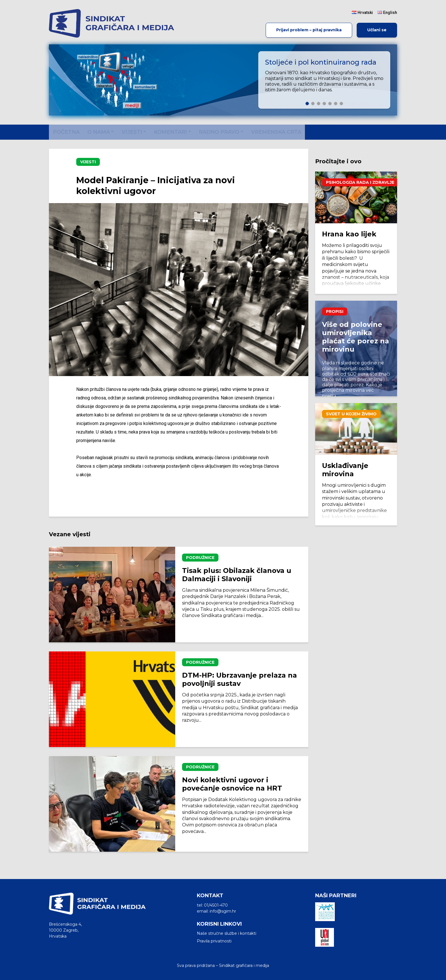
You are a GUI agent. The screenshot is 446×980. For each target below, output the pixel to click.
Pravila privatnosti (214, 941)
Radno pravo (219, 132)
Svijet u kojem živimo (351, 414)
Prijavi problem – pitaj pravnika (309, 30)
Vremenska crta (276, 132)
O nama (99, 132)
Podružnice (200, 558)
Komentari (170, 132)
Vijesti (132, 132)
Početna (66, 132)
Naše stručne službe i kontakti (227, 933)
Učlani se (377, 30)
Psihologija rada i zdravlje (360, 182)
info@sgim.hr (223, 911)
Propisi (335, 311)
